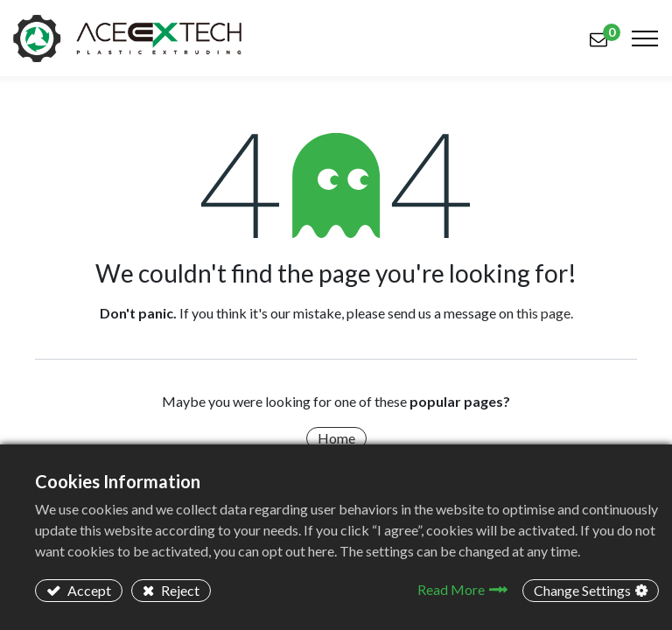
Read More (451, 589)
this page (543, 313)
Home (336, 438)
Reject (179, 590)
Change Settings (582, 590)
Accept (88, 590)
